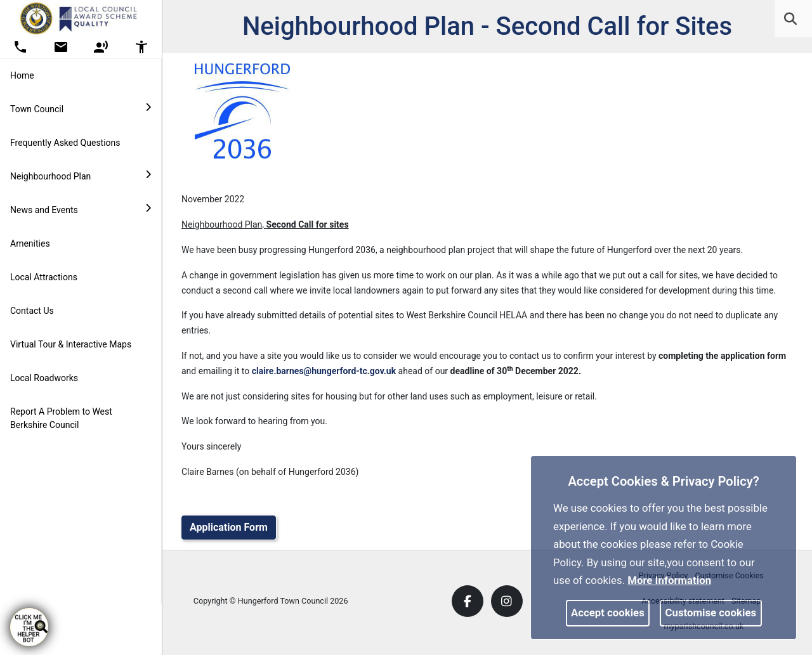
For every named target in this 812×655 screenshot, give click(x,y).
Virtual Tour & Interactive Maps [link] (71, 344)
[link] (790, 19)
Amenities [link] (30, 243)
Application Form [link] (229, 527)
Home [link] (22, 75)
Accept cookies (608, 613)
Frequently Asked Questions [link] (65, 143)
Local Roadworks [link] (44, 378)
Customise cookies (711, 613)
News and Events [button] (81, 209)
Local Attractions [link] (44, 277)
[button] (791, 20)
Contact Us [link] (32, 311)
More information (669, 580)
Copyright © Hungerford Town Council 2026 (271, 601)
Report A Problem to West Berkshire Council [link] (61, 418)
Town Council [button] (81, 108)
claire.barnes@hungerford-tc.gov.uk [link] (324, 371)
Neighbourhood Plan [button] (81, 176)
